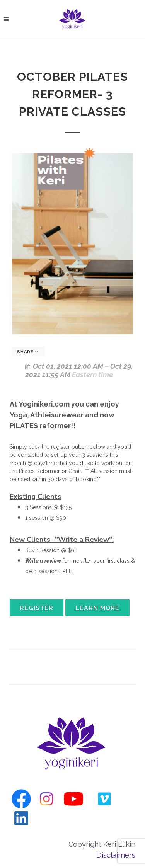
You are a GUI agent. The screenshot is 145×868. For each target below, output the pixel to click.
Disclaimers (116, 855)
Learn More (97, 608)
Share (28, 352)
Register (37, 608)
